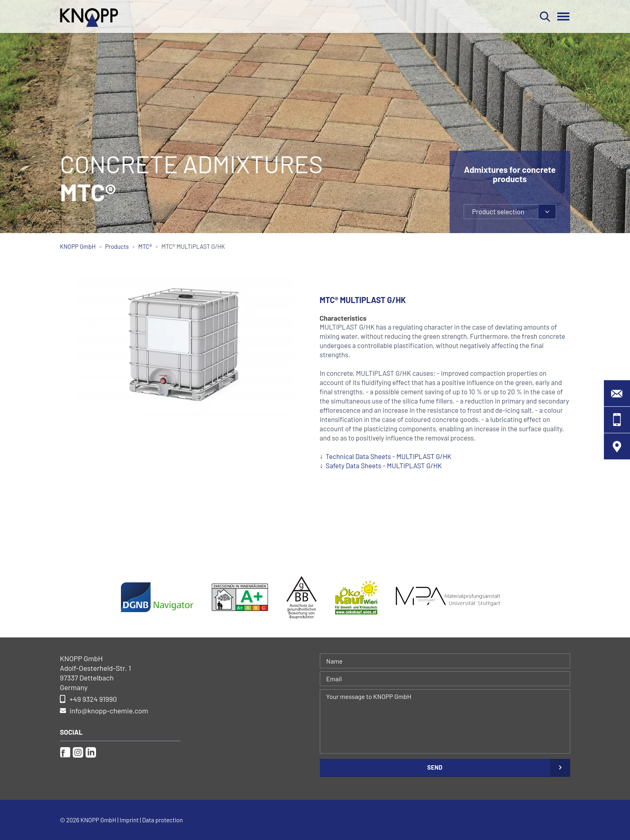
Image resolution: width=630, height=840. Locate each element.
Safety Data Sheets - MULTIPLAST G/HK (384, 465)
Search (545, 16)
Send (435, 767)
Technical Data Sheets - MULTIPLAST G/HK (389, 456)
